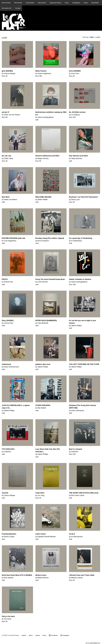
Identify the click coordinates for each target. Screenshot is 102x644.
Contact (18, 8)
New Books (18, 3)
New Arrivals (6, 3)
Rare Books (42, 3)
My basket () (7, 8)
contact (38, 635)
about (31, 635)
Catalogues (76, 3)
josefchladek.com (95, 643)
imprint (24, 635)
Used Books (30, 3)
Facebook (53, 635)
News (86, 3)
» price (98, 37)
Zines (67, 3)
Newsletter (95, 3)
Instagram (65, 635)
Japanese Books (55, 3)
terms (44, 635)
